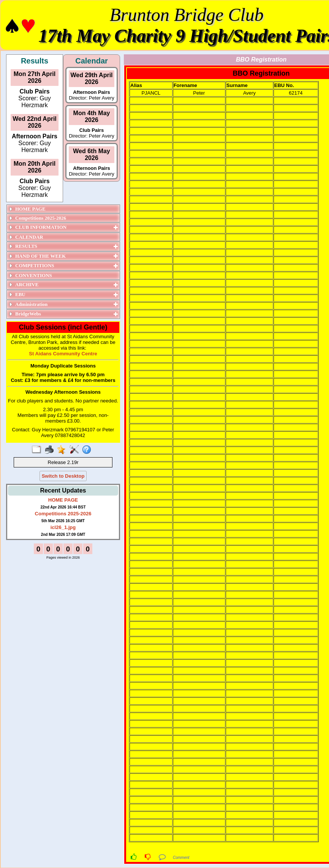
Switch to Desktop (63, 476)
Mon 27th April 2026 (35, 77)
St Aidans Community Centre (63, 354)
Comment (181, 858)
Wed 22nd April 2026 (35, 122)
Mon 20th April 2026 (35, 167)
